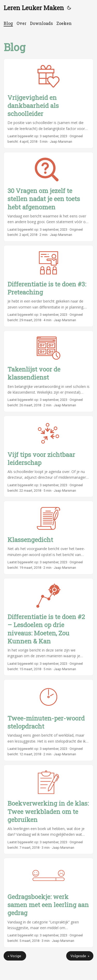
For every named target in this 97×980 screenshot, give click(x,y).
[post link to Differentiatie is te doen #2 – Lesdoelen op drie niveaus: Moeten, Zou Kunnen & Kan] (48, 627)
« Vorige (15, 956)
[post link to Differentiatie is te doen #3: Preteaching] (48, 286)
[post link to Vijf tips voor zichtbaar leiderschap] (48, 456)
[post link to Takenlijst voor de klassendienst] (48, 371)
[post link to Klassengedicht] (48, 537)
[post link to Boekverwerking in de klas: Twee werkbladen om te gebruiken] (48, 810)
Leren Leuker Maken (34, 8)
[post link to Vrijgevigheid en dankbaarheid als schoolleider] (48, 104)
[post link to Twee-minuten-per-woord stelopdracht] (48, 720)
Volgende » (80, 956)
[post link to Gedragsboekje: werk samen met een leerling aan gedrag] (48, 903)
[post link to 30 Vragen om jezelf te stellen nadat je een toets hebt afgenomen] (48, 197)
